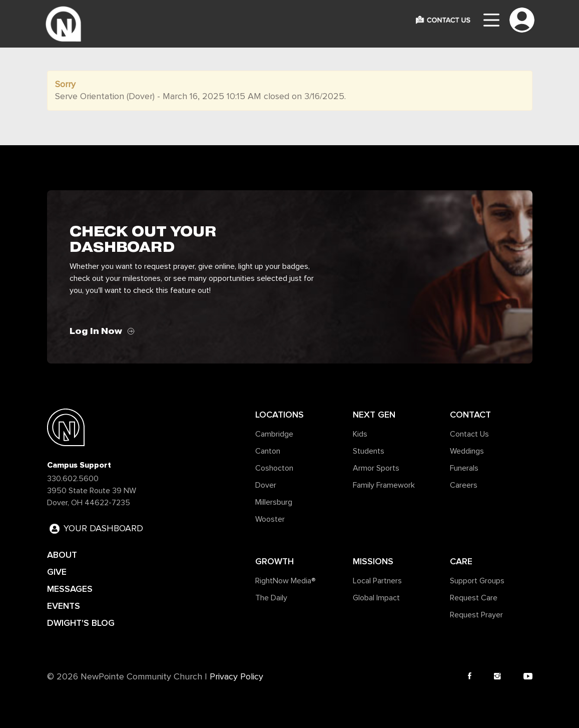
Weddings (467, 451)
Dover (266, 485)
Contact (470, 415)
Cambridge (274, 434)
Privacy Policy (236, 677)
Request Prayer (476, 615)
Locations (279, 415)
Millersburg (274, 502)
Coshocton (274, 468)
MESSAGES (70, 589)
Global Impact (376, 598)
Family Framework (384, 485)
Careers (464, 485)
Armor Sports (376, 468)
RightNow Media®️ (285, 581)
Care (461, 561)
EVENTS (64, 606)
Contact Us (469, 434)
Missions (373, 561)
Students (369, 451)
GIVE (57, 572)
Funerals (464, 468)
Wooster (270, 519)
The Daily (271, 598)
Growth (274, 561)
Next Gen (374, 415)
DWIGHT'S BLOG (81, 623)
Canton (268, 451)
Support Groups (477, 581)
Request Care (474, 598)
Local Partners (377, 581)
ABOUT (62, 555)
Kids (360, 434)
